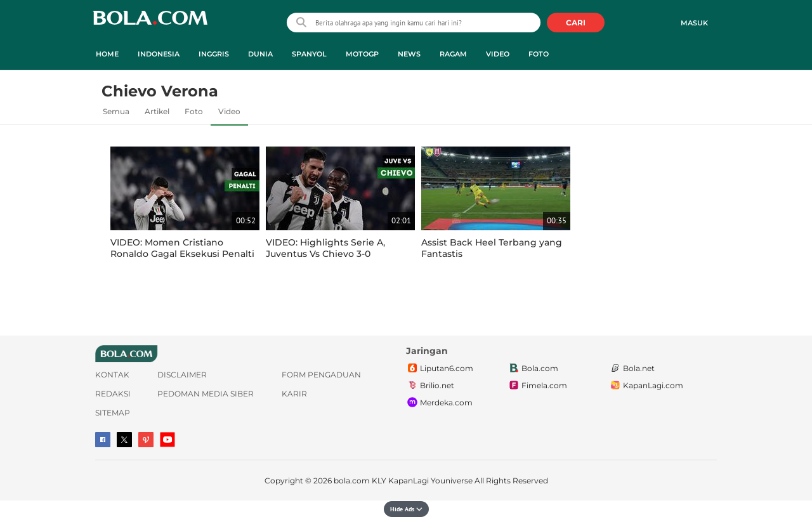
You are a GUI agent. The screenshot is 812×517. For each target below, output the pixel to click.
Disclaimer (182, 375)
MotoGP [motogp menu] (362, 54)
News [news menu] (409, 54)
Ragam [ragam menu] (453, 54)
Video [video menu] (498, 54)
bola (150, 24)
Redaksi (113, 394)
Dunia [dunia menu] (260, 54)
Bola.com (533, 369)
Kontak (112, 375)
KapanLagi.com (646, 386)
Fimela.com (537, 386)
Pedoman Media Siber (206, 394)
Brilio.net (430, 386)
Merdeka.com (439, 403)
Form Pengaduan (321, 375)
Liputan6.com (440, 369)
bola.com (352, 481)
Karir (294, 394)
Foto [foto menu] (539, 54)
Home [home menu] (107, 54)
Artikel (157, 111)
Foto (194, 111)
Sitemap (113, 413)
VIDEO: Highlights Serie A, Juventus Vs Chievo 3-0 (325, 248)
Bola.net (632, 369)
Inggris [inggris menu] (214, 54)
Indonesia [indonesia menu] (159, 54)
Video (229, 111)
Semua (116, 111)
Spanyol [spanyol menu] (309, 54)
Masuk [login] (694, 23)
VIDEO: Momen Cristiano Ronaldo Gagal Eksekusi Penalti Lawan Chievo (182, 254)
